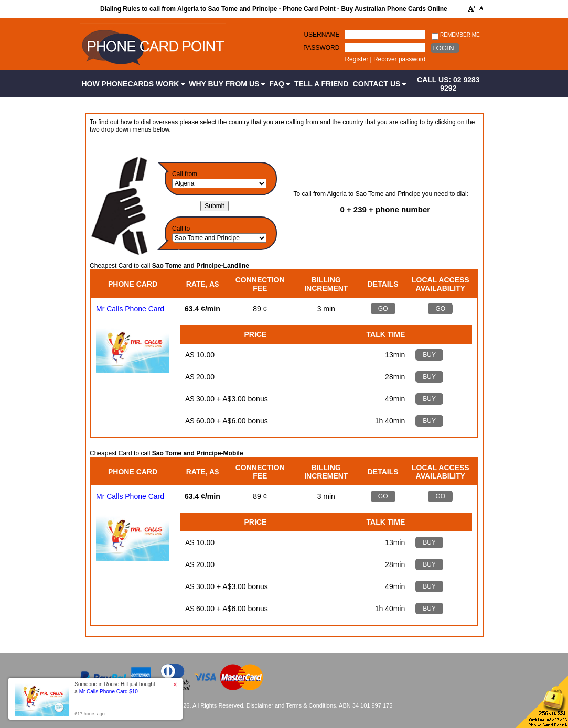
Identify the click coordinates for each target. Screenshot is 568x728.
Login (443, 48)
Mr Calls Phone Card (130, 309)
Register (356, 59)
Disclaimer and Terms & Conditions (291, 705)
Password (321, 48)
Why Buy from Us (227, 84)
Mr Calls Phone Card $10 (109, 692)
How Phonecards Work (133, 84)
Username (321, 35)
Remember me (456, 35)
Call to (181, 229)
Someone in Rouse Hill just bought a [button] (115, 688)
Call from (185, 174)
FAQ (280, 84)
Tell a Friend (321, 84)
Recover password (399, 59)
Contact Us (380, 84)
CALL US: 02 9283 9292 (448, 84)
